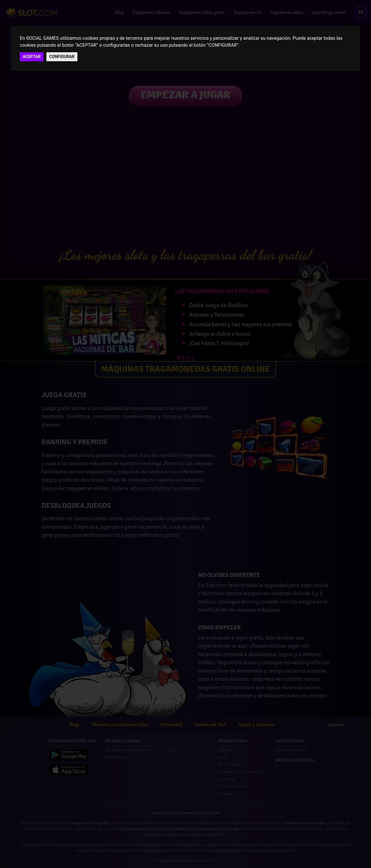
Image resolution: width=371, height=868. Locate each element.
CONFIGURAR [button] (62, 57)
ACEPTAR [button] (32, 57)
